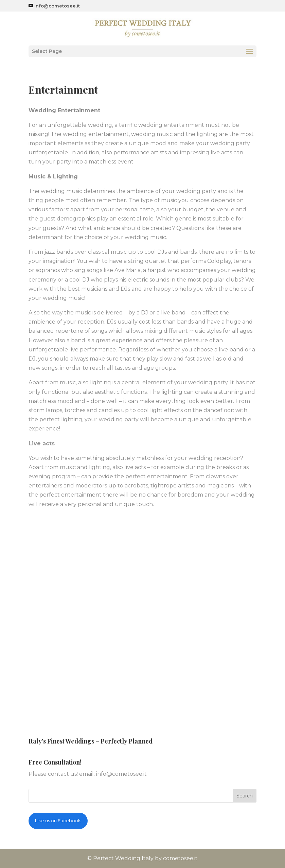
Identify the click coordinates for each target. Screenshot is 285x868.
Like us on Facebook (58, 821)
